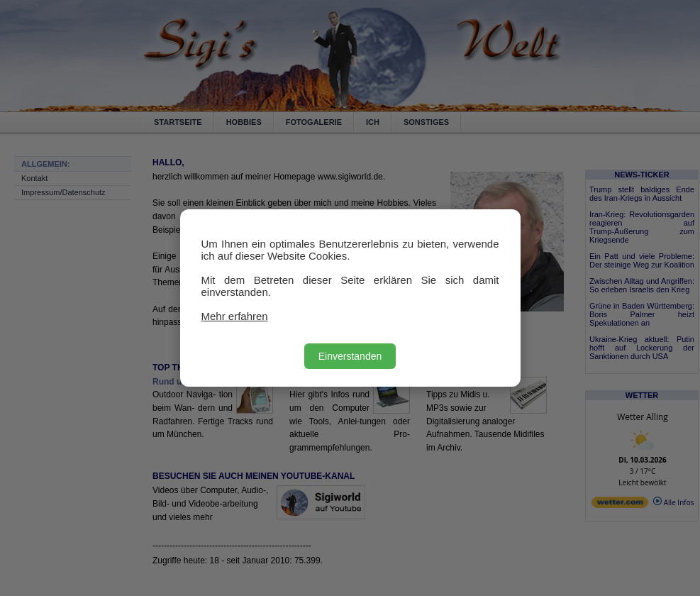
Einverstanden (350, 356)
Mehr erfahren (235, 316)
